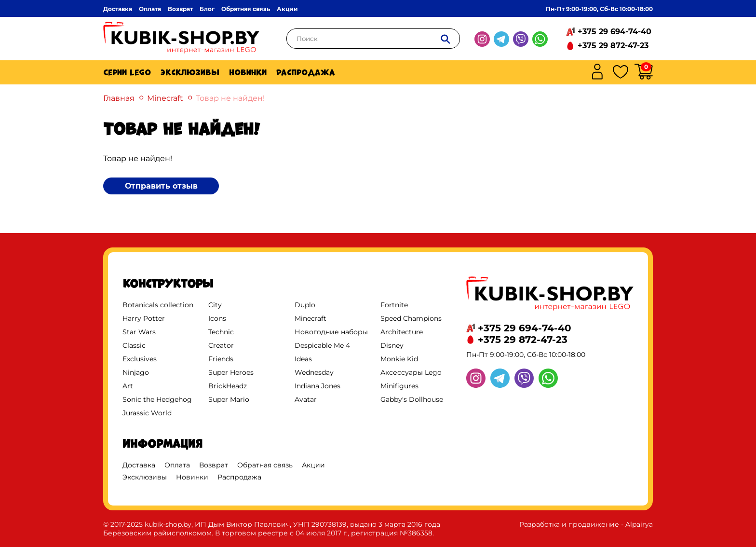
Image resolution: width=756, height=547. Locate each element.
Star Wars (139, 332)
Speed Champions (411, 318)
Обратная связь (246, 9)
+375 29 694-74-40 (614, 32)
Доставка (118, 9)
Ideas (303, 359)
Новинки (248, 72)
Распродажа (306, 72)
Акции (287, 9)
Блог (207, 9)
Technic (221, 332)
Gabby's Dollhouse (412, 399)
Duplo (305, 305)
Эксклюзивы (190, 72)
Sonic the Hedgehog (157, 399)
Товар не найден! (230, 98)
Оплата (150, 9)
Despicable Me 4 (322, 345)
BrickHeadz (228, 386)
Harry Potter (144, 318)
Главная (119, 98)
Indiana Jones (317, 386)
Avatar (306, 399)
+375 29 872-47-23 (613, 46)
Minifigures (399, 386)
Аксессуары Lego (411, 372)
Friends (221, 359)
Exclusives (140, 359)
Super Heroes (231, 372)
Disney (392, 345)
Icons (217, 318)
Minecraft (165, 98)
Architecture (402, 332)
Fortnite (394, 305)
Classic (134, 345)
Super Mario (229, 399)
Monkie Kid (399, 359)
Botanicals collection (158, 305)
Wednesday (314, 372)
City (215, 305)
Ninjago (136, 372)
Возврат (180, 9)
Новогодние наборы (331, 332)
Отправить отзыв (161, 186)
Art (128, 386)
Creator (221, 345)
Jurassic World (147, 413)
